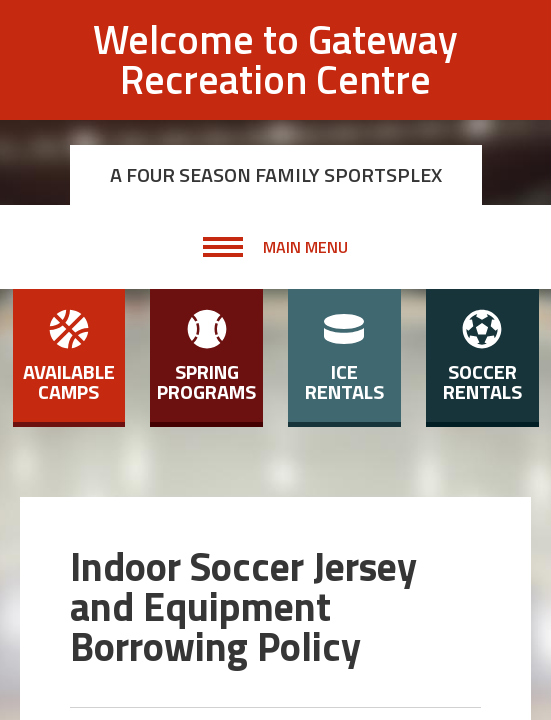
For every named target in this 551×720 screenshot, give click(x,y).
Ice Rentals (344, 358)
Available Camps (69, 358)
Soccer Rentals (482, 358)
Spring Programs (206, 358)
